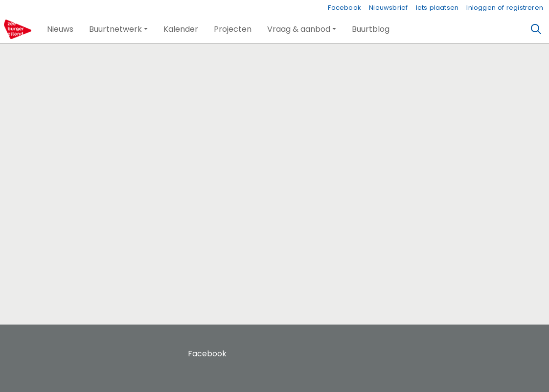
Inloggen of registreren (505, 8)
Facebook (344, 8)
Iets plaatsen (437, 8)
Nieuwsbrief (388, 8)
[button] (60, 29)
